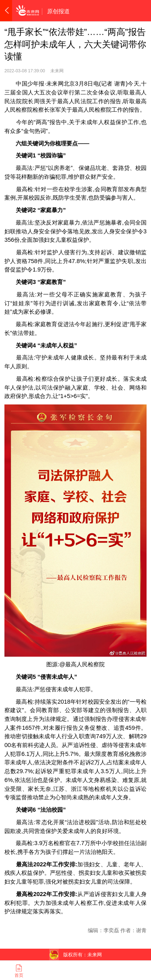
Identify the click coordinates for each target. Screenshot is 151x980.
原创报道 (58, 11)
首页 (19, 971)
